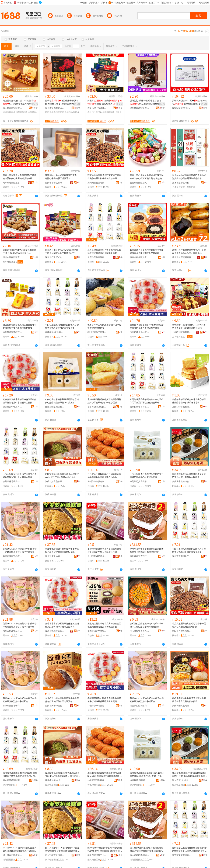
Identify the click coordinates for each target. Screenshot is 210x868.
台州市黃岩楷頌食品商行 (97, 556)
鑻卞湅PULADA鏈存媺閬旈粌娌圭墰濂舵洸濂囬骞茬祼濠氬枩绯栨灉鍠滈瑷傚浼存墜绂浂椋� (20, 849)
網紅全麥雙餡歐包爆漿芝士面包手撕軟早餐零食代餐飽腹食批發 (189, 700)
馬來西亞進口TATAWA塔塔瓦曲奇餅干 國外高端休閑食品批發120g (19, 252)
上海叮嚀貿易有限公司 (182, 407)
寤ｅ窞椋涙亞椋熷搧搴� (55, 855)
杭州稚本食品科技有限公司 (97, 332)
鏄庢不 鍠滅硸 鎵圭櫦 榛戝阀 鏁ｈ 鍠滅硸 (105, 102)
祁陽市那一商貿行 (96, 706)
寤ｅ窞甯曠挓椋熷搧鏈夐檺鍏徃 (12, 108)
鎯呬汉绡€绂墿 (52, 112)
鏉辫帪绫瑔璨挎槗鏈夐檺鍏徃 (139, 780)
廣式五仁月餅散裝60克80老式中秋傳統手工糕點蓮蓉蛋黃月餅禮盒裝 (147, 625)
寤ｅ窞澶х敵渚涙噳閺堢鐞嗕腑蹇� (182, 780)
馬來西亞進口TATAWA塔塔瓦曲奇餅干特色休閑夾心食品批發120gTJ (62, 252)
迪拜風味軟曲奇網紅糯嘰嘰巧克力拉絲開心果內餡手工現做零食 (62, 177)
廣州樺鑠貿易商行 (181, 706)
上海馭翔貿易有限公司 (182, 332)
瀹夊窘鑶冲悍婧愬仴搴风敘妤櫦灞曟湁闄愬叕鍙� (139, 108)
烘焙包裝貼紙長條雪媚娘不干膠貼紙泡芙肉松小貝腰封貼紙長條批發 (189, 177)
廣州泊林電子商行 (11, 482)
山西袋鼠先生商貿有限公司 (97, 631)
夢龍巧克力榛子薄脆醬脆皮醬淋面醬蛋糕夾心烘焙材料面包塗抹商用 (147, 550)
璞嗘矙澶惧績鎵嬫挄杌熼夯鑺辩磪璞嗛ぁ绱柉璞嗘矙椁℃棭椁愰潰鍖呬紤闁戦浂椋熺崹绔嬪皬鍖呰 (105, 775)
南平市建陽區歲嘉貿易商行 (12, 183)
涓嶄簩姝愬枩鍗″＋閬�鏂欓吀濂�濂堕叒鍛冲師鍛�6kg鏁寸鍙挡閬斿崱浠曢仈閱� (189, 102)
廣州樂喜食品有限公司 (97, 183)
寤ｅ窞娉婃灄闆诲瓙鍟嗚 (12, 780)
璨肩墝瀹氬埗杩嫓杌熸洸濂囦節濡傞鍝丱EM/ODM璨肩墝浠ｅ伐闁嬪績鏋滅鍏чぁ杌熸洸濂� (62, 775)
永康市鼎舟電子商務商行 (12, 706)
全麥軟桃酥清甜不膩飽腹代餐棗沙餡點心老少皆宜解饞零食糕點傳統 (62, 550)
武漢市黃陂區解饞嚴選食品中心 (97, 257)
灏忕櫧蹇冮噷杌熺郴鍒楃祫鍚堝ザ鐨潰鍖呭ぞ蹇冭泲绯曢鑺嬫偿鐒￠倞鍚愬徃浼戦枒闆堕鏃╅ (20, 775)
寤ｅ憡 (35, 104)
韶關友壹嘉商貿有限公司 (55, 407)
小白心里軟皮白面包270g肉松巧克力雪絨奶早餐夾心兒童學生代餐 (147, 476)
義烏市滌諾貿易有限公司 (12, 556)
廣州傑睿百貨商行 (138, 556)
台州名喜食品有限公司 (55, 183)
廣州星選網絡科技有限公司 (12, 332)
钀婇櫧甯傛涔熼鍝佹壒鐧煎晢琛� (182, 108)
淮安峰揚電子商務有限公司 (139, 631)
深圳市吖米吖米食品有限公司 (55, 257)
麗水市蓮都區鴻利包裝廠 (182, 183)
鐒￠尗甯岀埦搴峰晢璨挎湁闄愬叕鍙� (97, 108)
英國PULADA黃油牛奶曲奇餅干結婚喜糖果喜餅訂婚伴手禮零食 (20, 700)
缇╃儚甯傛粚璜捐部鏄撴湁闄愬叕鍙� (12, 855)
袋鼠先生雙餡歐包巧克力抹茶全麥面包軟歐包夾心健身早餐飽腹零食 (104, 625)
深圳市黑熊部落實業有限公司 (12, 257)
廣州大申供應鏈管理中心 (182, 482)
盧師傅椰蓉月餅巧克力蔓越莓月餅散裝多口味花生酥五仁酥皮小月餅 (104, 550)
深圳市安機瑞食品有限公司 (182, 556)
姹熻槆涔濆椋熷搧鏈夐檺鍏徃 (55, 780)
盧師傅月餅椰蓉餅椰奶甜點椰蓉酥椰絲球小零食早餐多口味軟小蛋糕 (104, 401)
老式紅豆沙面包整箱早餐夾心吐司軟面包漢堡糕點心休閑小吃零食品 (189, 252)
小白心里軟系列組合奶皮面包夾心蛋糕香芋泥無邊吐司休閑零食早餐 (104, 252)
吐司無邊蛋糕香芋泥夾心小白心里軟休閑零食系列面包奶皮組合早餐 (147, 401)
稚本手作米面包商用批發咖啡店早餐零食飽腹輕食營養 (104, 326)
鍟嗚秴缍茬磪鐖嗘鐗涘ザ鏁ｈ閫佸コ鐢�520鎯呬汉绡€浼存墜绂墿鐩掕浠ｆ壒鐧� (62, 102)
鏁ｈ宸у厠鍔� (95, 112)
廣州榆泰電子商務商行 (139, 407)
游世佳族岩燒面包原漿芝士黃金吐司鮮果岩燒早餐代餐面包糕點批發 (20, 326)
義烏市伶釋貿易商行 (182, 257)
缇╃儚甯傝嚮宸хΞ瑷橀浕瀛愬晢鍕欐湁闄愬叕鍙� (55, 108)
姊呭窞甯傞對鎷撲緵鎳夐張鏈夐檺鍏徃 (97, 780)
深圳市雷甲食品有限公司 (12, 407)
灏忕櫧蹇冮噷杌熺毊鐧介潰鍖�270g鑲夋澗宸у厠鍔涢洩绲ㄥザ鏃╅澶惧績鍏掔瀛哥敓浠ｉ (147, 775)
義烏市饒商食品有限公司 (55, 631)
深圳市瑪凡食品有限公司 (139, 332)
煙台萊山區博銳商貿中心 (139, 706)
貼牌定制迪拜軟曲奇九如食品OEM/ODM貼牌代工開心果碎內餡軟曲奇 (62, 476)
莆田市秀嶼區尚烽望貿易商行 (182, 631)
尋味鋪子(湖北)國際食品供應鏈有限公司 (55, 332)
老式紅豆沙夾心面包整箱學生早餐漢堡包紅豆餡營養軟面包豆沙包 (62, 700)
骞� (35, 108)
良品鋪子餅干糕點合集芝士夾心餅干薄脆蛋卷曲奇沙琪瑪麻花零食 (189, 401)
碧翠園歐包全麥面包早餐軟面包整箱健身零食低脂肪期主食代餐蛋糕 (147, 252)
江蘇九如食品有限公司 (55, 482)
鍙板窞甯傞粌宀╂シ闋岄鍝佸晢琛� (97, 855)
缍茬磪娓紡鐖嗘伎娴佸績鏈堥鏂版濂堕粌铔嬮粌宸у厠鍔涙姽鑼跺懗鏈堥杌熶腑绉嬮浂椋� (190, 775)
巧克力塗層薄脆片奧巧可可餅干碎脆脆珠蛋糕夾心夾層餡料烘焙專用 (20, 177)
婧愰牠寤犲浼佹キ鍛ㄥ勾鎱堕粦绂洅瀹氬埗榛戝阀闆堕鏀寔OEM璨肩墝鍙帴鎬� (20, 102)
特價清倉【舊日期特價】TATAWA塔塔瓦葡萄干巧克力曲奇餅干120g (189, 326)
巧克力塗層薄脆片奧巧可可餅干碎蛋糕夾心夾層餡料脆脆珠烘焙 (189, 625)
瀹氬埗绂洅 (22, 112)
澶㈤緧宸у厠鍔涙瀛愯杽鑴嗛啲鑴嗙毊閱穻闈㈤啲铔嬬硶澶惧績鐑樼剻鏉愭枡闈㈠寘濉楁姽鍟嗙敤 (147, 849)
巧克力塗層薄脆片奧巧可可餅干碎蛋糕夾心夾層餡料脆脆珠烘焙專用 (104, 177)
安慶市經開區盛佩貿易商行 (139, 183)
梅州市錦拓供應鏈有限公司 (97, 482)
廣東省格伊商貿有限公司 (139, 257)
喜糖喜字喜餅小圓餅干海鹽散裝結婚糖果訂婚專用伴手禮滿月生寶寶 (147, 326)
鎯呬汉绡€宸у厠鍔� (70, 112)
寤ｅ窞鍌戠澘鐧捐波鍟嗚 (139, 855)
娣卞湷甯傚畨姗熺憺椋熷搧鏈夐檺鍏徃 (182, 855)
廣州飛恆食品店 (52, 556)
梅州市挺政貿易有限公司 (12, 631)
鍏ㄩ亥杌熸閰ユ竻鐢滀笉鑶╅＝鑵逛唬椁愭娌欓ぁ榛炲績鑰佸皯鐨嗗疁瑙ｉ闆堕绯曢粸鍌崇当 (62, 849)
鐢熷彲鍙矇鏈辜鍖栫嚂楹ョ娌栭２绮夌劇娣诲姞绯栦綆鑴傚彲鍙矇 (147, 102)
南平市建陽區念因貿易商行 (97, 407)
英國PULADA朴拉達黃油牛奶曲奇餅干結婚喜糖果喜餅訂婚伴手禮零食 (20, 550)
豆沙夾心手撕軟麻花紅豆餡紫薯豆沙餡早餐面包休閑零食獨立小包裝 (104, 476)
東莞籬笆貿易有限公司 (139, 482)
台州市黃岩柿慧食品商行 (55, 706)
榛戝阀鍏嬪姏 (9, 112)
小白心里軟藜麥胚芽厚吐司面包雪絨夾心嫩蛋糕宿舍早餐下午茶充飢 (62, 401)
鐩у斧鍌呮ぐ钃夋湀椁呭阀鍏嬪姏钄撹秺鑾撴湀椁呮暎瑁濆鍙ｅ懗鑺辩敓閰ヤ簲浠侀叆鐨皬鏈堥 (105, 849)
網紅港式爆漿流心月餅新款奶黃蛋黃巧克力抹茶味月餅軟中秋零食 (189, 476)
